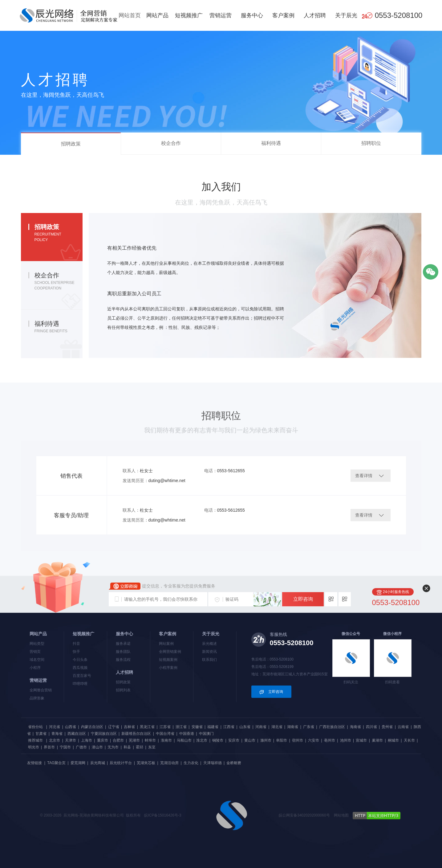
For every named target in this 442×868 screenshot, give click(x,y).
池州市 (346, 740)
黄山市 (250, 740)
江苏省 (165, 727)
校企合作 (171, 143)
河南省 (261, 727)
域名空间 (37, 660)
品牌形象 (37, 698)
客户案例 (283, 15)
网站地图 (341, 815)
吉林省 (129, 727)
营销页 (35, 652)
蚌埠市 (150, 740)
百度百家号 (82, 676)
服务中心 (252, 15)
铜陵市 (218, 740)
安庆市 (234, 740)
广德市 (81, 747)
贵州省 (387, 727)
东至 (152, 747)
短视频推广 (189, 15)
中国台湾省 (165, 734)
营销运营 (221, 15)
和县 (127, 747)
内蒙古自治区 (92, 727)
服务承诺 (123, 644)
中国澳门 (206, 734)
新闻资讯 (209, 652)
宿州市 (298, 740)
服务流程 (123, 660)
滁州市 (266, 740)
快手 (76, 652)
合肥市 (118, 740)
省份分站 (35, 727)
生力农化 (191, 763)
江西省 (229, 727)
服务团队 (123, 652)
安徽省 (197, 727)
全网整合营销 (41, 690)
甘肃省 (41, 734)
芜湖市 (134, 740)
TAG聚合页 (56, 763)
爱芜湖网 (78, 763)
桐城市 (393, 740)
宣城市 (361, 740)
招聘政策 (71, 144)
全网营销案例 (170, 652)
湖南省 (293, 727)
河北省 (55, 727)
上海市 (87, 740)
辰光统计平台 (121, 763)
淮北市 (202, 740)
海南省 (355, 727)
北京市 (55, 740)
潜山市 (97, 747)
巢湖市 (377, 740)
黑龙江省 (147, 727)
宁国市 (65, 747)
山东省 (245, 727)
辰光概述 (209, 644)
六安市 (314, 740)
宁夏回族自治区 (104, 734)
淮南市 (166, 740)
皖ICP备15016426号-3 (163, 815)
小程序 (35, 668)
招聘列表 (123, 690)
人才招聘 (315, 15)
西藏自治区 (77, 734)
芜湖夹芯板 (146, 763)
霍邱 (140, 747)
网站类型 (37, 644)
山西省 (71, 727)
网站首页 (130, 15)
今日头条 (80, 660)
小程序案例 (168, 668)
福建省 (213, 727)
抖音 (76, 644)
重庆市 (103, 740)
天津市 (71, 740)
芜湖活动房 (169, 763)
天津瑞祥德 (213, 763)
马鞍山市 (184, 740)
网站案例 (166, 644)
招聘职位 (371, 143)
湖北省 (277, 727)
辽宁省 (114, 727)
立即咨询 (303, 599)
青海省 (57, 734)
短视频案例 (168, 660)
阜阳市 (282, 740)
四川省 (371, 727)
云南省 (403, 727)
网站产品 (157, 15)
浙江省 (181, 727)
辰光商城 (98, 763)
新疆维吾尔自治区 (136, 734)
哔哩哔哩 (80, 684)
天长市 (409, 740)
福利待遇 (271, 143)
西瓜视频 (80, 668)
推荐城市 (35, 740)
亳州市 (330, 740)
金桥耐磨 (234, 763)
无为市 (113, 747)
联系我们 (209, 660)
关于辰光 (346, 15)
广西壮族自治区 (332, 727)
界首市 (49, 747)
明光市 (34, 747)
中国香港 (187, 734)
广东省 (309, 727)
